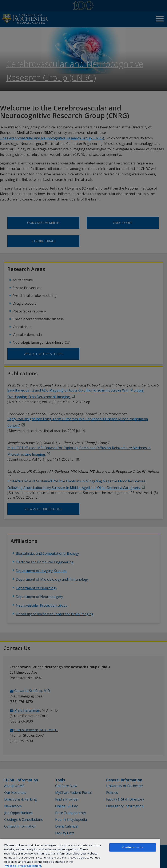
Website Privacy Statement (23, 866)
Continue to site (133, 847)
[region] (80, 853)
